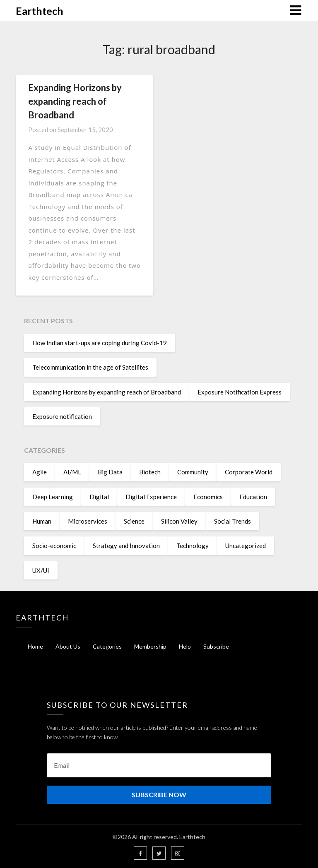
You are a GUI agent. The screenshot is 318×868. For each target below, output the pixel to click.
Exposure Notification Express (240, 392)
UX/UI (41, 570)
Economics (208, 497)
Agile (40, 472)
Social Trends (232, 521)
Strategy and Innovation (126, 546)
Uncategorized (246, 546)
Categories (107, 646)
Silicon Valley (179, 521)
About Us (68, 646)
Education (253, 497)
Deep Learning (53, 497)
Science (134, 521)
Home (35, 646)
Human (42, 521)
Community (193, 472)
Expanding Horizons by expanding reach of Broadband (75, 101)
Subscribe (216, 646)
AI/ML (72, 472)
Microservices (88, 521)
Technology (193, 546)
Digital (99, 497)
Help (185, 646)
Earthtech (40, 11)
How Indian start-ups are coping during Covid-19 (100, 343)
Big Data (110, 472)
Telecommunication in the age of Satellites (90, 367)
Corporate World (249, 472)
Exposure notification (62, 416)
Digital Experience (151, 497)
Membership (150, 646)
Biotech (150, 472)
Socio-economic (54, 546)
